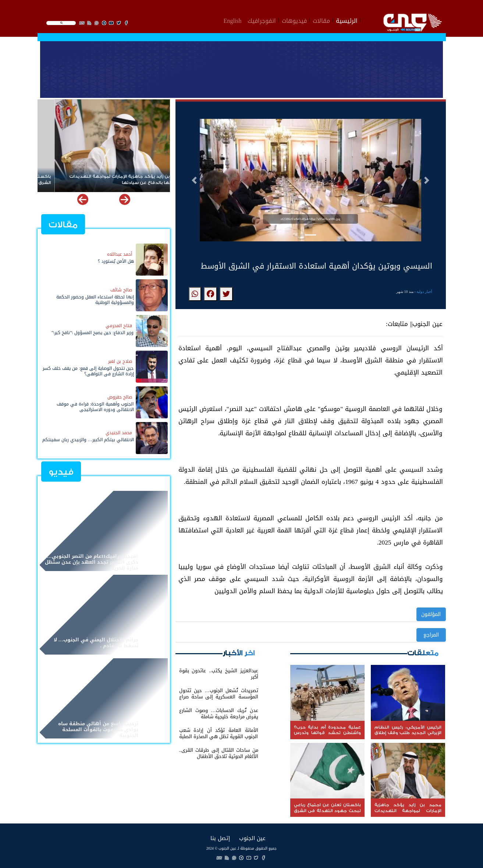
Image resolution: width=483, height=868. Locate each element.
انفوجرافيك (262, 20)
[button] (194, 180)
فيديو (61, 472)
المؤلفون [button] (431, 614)
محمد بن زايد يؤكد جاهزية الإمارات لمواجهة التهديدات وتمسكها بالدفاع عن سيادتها (96, 180)
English (233, 20)
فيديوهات (294, 20)
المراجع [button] (431, 635)
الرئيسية (347, 20)
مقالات (321, 20)
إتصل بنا (220, 838)
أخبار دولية (424, 292)
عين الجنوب (252, 838)
